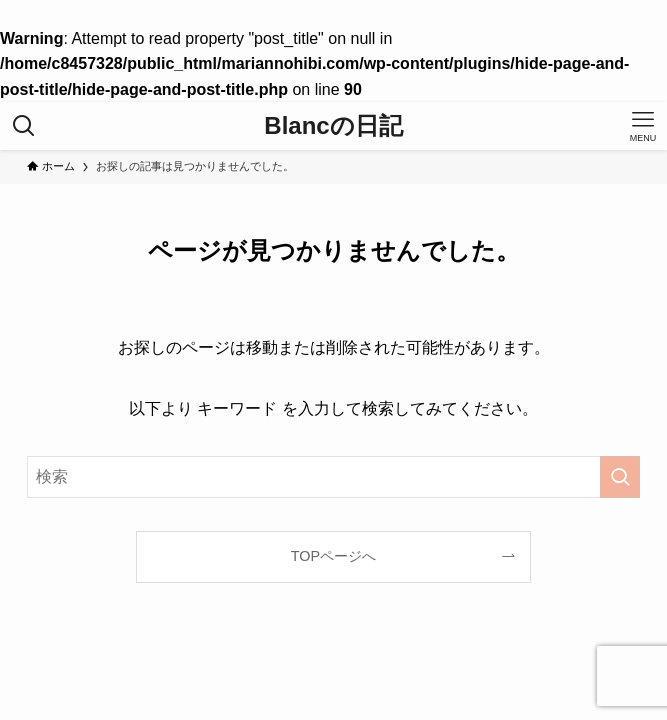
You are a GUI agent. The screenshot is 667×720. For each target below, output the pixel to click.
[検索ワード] (334, 477)
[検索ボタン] (24, 126)
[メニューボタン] (643, 126)
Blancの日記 (333, 126)
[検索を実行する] (620, 477)
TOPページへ (333, 556)
